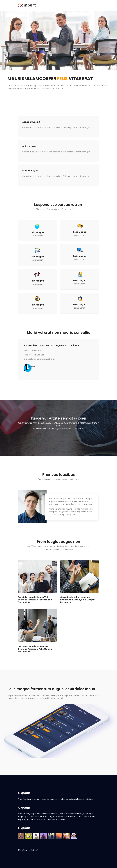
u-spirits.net (35, 850)
